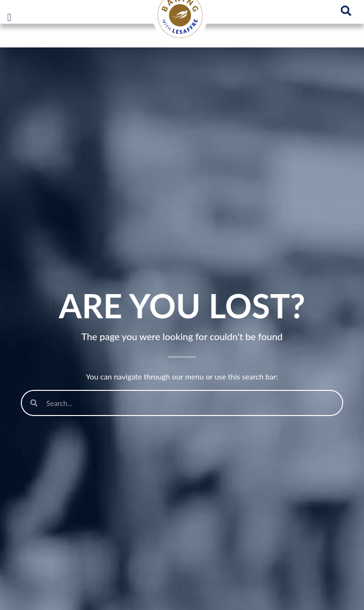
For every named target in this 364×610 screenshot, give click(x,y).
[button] (9, 17)
